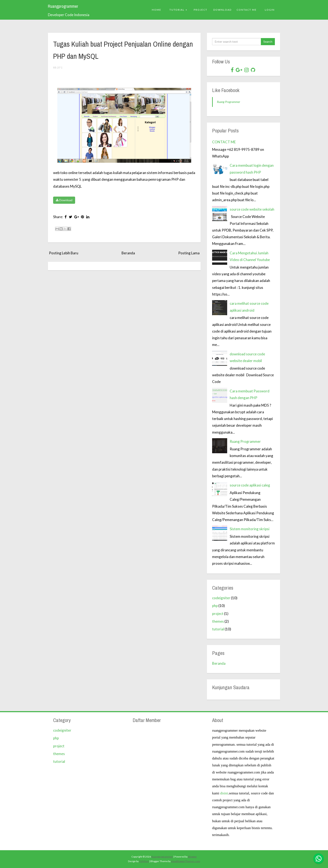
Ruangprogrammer (63, 6)
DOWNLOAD (222, 10)
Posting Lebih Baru (64, 253)
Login (270, 10)
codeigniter (221, 598)
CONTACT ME (224, 142)
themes (218, 621)
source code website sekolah (252, 209)
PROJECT (201, 10)
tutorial (218, 629)
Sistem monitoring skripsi (250, 529)
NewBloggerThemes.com (186, 861)
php (215, 606)
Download (64, 200)
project (218, 614)
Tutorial (177, 10)
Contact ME (247, 10)
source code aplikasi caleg (250, 485)
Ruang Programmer (229, 102)
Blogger (192, 857)
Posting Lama (189, 253)
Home (157, 10)
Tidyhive (144, 861)
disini (224, 793)
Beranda (128, 253)
